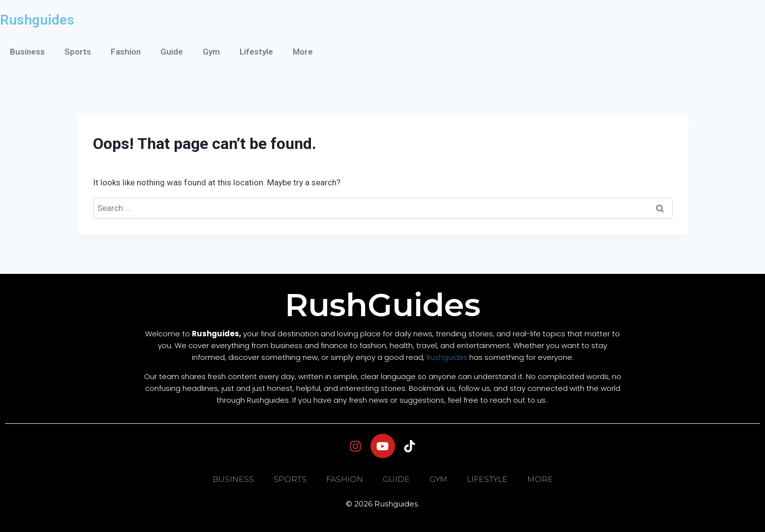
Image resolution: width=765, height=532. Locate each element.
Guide (172, 52)
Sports (78, 52)
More (303, 52)
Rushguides (37, 20)
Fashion (126, 52)
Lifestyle (256, 52)
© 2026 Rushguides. (382, 504)
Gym (211, 52)
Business (27, 52)
